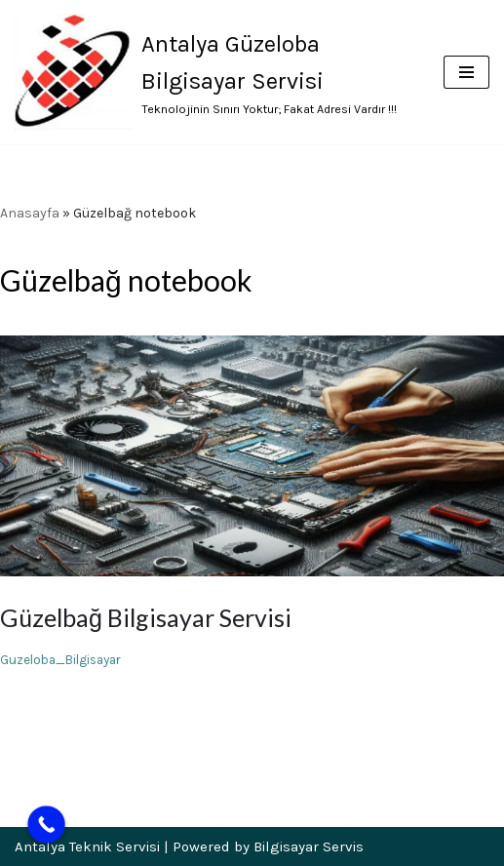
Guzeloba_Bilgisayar (60, 660)
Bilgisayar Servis (309, 846)
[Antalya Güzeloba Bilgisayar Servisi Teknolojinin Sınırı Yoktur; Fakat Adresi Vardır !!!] (214, 72)
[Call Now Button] (46, 825)
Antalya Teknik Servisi (87, 846)
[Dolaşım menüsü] (466, 72)
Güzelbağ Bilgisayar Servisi (146, 617)
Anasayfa (30, 213)
